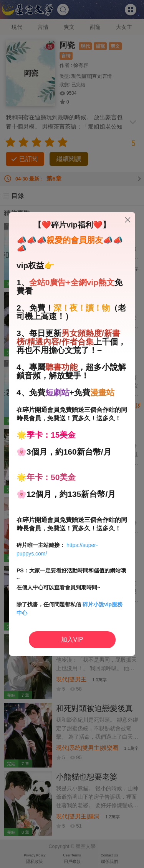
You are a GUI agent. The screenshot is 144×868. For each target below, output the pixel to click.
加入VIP (72, 640)
